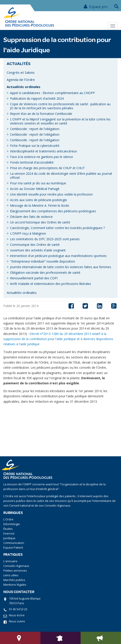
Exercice (9, 534)
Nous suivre (17, 621)
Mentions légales (15, 585)
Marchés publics (14, 580)
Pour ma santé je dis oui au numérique (38, 183)
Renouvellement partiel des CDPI (34, 278)
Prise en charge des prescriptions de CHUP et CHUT (47, 168)
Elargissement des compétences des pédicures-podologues (53, 211)
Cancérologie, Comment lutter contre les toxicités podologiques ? (57, 228)
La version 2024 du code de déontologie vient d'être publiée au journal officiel (61, 176)
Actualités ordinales (24, 87)
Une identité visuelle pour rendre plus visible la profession (51, 194)
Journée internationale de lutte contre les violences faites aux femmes (61, 267)
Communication (14, 543)
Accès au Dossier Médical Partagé (35, 189)
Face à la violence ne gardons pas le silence (42, 157)
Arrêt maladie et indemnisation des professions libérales (51, 284)
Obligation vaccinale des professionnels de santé (45, 273)
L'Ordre (8, 519)
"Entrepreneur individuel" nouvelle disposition (43, 261)
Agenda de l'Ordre (21, 80)
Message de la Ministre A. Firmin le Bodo (40, 205)
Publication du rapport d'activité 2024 (37, 98)
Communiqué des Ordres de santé (35, 245)
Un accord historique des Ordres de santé (40, 222)
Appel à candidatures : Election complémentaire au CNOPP (52, 93)
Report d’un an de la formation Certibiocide (41, 114)
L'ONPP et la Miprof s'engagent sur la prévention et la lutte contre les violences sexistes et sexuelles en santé (60, 121)
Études (8, 529)
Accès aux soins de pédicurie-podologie (39, 200)
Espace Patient (13, 548)
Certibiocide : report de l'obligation (35, 129)
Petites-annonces (15, 571)
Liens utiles (11, 575)
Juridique (9, 538)
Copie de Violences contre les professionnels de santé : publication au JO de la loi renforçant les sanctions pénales (60, 106)
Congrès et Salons (21, 72)
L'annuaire (10, 561)
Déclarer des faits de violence (31, 217)
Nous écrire (17, 615)
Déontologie (12, 524)
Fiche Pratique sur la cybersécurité (35, 146)
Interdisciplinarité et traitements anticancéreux (43, 151)
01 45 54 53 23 (18, 609)
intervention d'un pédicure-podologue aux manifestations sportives (58, 256)
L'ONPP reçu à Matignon (28, 233)
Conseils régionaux (16, 566)
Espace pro (95, 7)
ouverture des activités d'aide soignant (38, 250)
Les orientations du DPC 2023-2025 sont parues (45, 239)
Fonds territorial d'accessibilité (32, 162)
